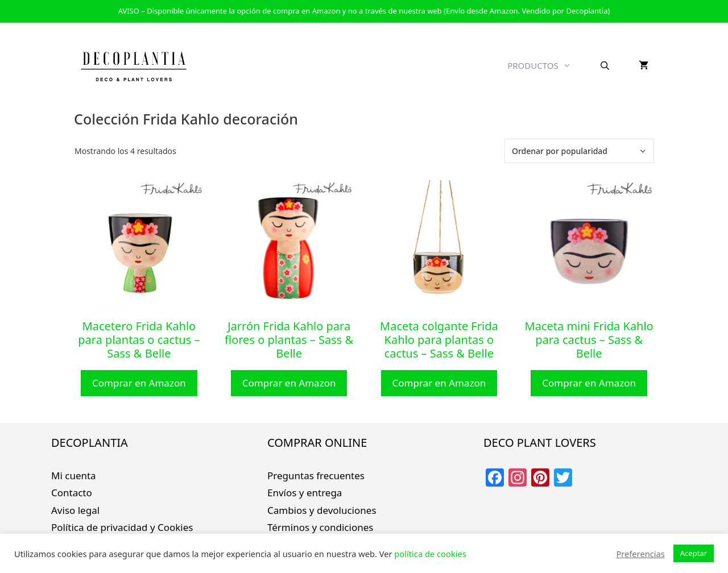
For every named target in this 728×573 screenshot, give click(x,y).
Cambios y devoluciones (322, 510)
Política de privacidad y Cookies (122, 527)
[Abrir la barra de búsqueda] (605, 65)
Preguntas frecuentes (316, 476)
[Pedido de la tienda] (579, 151)
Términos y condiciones (320, 527)
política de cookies (430, 554)
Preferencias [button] (640, 554)
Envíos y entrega (305, 493)
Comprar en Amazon (139, 383)
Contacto (72, 493)
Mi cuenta (74, 476)
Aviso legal (75, 510)
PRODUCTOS (546, 65)
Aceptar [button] (694, 553)
